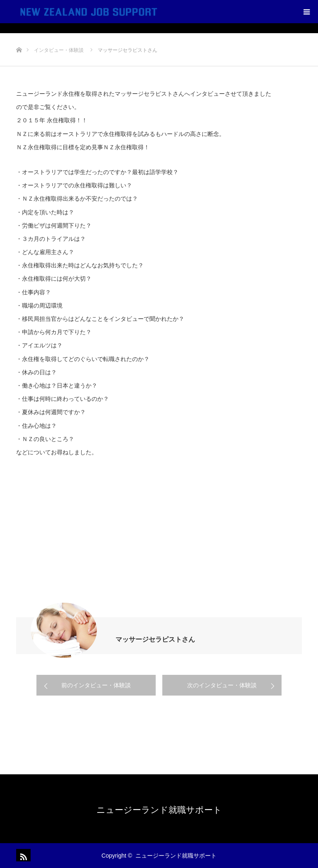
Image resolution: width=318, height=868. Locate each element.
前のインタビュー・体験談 (96, 685)
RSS (22, 855)
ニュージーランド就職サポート (159, 810)
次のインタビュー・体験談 (222, 685)
